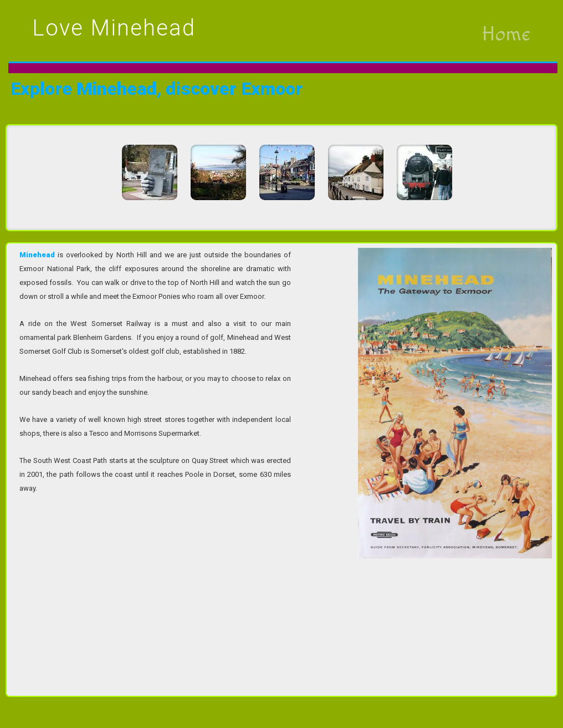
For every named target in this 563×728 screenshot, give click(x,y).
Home (506, 34)
